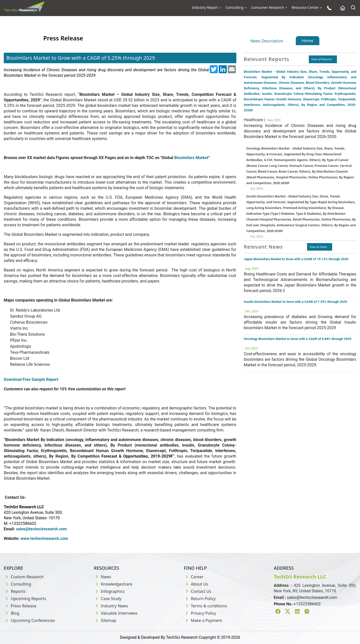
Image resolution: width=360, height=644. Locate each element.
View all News (318, 247)
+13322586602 (307, 604)
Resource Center (305, 8)
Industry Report (205, 8)
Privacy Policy (200, 613)
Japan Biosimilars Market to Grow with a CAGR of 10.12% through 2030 (296, 259)
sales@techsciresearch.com (312, 597)
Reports (15, 591)
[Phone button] (328, 8)
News (102, 577)
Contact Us (198, 591)
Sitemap (105, 620)
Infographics (109, 591)
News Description (267, 41)
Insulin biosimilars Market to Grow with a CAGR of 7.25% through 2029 (296, 302)
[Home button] (341, 8)
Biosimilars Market (191, 158)
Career (194, 577)
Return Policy (200, 599)
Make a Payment (203, 620)
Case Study (108, 599)
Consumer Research (267, 8)
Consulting (234, 8)
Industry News (111, 606)
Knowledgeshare (113, 584)
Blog (12, 613)
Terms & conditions (205, 606)
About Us (196, 584)
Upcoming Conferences (29, 620)
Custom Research (24, 577)
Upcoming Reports (25, 599)
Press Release (20, 606)
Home (308, 41)
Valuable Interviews (116, 613)
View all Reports (322, 59)
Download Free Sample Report (31, 379)
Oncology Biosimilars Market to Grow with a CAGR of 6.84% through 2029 (298, 339)
